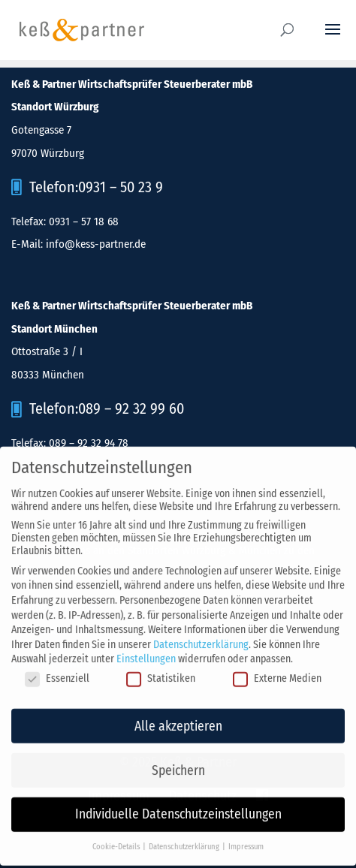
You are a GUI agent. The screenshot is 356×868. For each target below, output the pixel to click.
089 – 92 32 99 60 (131, 408)
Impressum (246, 841)
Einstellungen (146, 653)
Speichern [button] (178, 764)
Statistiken (161, 672)
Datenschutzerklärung (201, 639)
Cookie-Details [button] (117, 841)
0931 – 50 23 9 (121, 187)
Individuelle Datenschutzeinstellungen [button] (178, 808)
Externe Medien (277, 672)
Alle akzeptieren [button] (178, 720)
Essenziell (57, 672)
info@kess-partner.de (96, 244)
